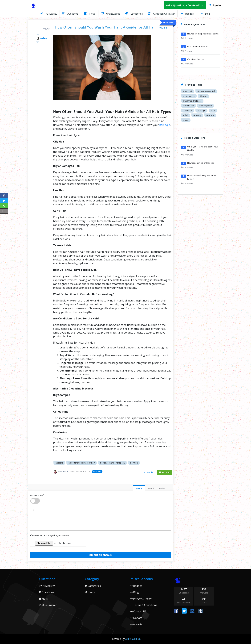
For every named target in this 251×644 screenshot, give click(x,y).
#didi (186, 115)
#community (189, 96)
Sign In (215, 5)
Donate (136, 618)
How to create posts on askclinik (203, 34)
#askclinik (188, 91)
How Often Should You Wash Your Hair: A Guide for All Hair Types (111, 27)
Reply (149, 472)
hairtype (134, 463)
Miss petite (63, 471)
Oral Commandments (198, 46)
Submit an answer (100, 555)
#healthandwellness (192, 101)
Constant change (196, 59)
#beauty (197, 115)
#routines (188, 111)
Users (90, 592)
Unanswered (111, 13)
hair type (165, 125)
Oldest (162, 488)
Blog (205, 13)
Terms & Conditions (144, 605)
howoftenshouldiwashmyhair (82, 463)
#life (213, 111)
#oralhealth (189, 106)
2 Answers (187, 51)
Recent (139, 488)
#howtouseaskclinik (206, 91)
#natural (210, 115)
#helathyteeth (206, 106)
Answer (164, 472)
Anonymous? (37, 495)
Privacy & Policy (141, 599)
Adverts (136, 624)
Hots (89, 13)
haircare (59, 463)
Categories (134, 13)
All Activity (48, 13)
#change (201, 111)
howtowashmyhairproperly (113, 463)
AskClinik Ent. (133, 639)
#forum (204, 96)
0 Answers (187, 38)
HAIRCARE (97, 471)
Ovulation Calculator (161, 13)
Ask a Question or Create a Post (185, 5)
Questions (70, 13)
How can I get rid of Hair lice (201, 163)
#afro (186, 120)
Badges (187, 13)
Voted (151, 488)
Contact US (138, 611)
